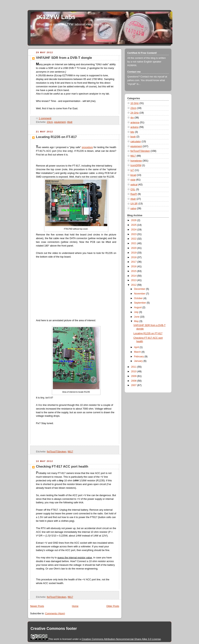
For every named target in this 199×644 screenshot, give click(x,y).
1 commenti (45, 118)
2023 (134, 234)
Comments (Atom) (55, 614)
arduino (134, 127)
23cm (50, 122)
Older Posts (113, 606)
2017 (134, 262)
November (140, 294)
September (140, 303)
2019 (134, 253)
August (138, 307)
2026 (134, 220)
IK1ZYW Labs (56, 17)
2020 (134, 248)
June (137, 317)
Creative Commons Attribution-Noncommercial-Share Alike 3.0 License (121, 639)
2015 (134, 271)
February (139, 357)
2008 (134, 381)
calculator (136, 141)
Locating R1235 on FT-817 (56, 137)
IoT (132, 170)
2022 (134, 239)
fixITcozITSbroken (57, 452)
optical (134, 185)
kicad (133, 175)
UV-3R (134, 204)
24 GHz (135, 113)
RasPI (134, 194)
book (133, 137)
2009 (134, 376)
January (139, 361)
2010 (134, 371)
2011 (134, 367)
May (137, 321)
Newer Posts (37, 606)
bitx (132, 132)
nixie (133, 180)
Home (75, 606)
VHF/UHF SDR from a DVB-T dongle (64, 58)
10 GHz (135, 103)
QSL (133, 189)
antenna (135, 122)
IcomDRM (136, 165)
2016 (134, 266)
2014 (134, 276)
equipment (60, 122)
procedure (87, 147)
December (140, 289)
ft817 (70, 452)
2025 (134, 225)
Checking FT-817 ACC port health (62, 467)
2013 (134, 280)
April (137, 347)
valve (133, 208)
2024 (134, 230)
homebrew (136, 161)
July (137, 312)
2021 (134, 243)
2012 (134, 285)
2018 (134, 257)
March (138, 352)
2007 (134, 385)
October (139, 298)
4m (132, 118)
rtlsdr (70, 122)
